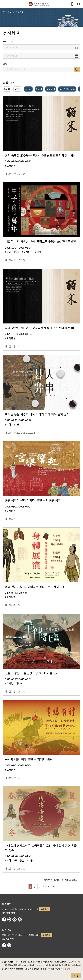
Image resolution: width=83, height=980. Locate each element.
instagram (9, 919)
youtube (14, 919)
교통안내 (44, 909)
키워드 (6, 64)
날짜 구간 (8, 42)
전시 (10, 12)
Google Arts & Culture (20, 919)
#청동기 (51, 89)
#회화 (18, 89)
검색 (77, 70)
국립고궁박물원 (38, 4)
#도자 (28, 89)
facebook (4, 919)
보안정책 (66, 969)
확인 (76, 975)
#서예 (7, 89)
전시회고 (20, 12)
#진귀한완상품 (67, 89)
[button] (72, 4)
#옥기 (39, 89)
